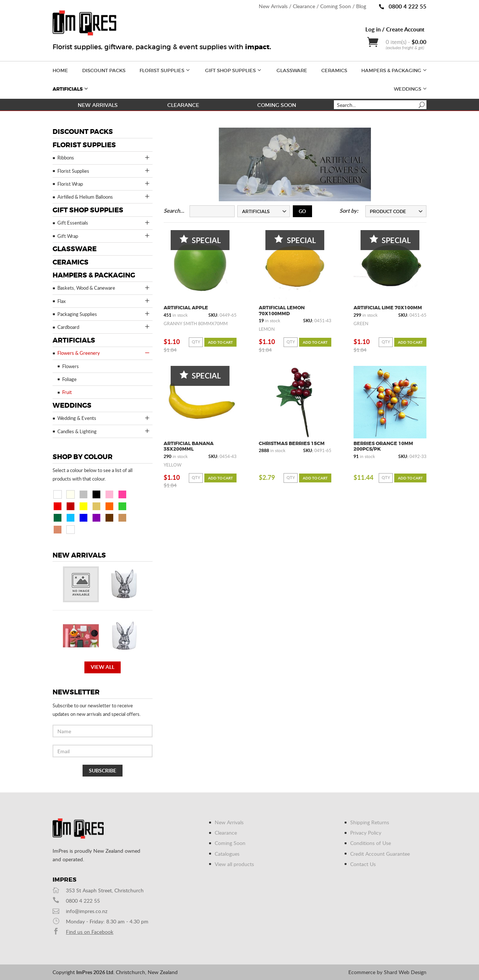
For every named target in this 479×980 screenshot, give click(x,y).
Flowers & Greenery (104, 353)
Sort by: (349, 211)
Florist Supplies (165, 70)
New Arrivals (273, 6)
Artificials (71, 88)
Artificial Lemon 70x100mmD (282, 311)
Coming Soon (336, 6)
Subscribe (103, 770)
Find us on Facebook (90, 932)
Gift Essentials (104, 223)
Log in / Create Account (395, 29)
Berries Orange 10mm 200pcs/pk (383, 446)
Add (220, 342)
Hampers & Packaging (395, 70)
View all (103, 667)
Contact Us (363, 864)
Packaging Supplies (104, 314)
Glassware (292, 70)
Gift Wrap (104, 236)
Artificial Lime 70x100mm (388, 308)
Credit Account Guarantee (380, 854)
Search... (174, 211)
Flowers (71, 366)
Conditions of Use (371, 843)
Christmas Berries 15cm (292, 443)
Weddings (411, 88)
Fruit (67, 392)
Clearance (304, 6)
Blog (361, 6)
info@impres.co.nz (87, 911)
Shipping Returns (370, 822)
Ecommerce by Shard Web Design (387, 972)
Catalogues (227, 854)
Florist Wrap (104, 183)
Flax (104, 301)
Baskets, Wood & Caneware (104, 288)
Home (60, 70)
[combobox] (264, 211)
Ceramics (334, 70)
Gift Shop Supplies (234, 70)
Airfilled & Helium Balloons (104, 196)
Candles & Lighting (104, 431)
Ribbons (104, 158)
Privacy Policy (366, 833)
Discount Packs (104, 70)
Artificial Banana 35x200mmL (189, 446)
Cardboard (104, 327)
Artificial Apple (186, 308)
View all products (234, 864)
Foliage (69, 379)
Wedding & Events (104, 418)
